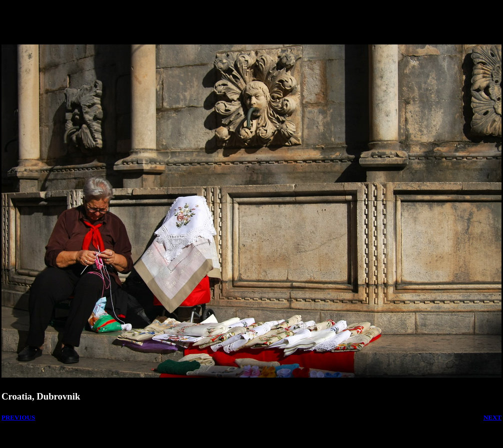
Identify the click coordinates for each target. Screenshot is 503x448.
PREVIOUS (18, 417)
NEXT (492, 417)
